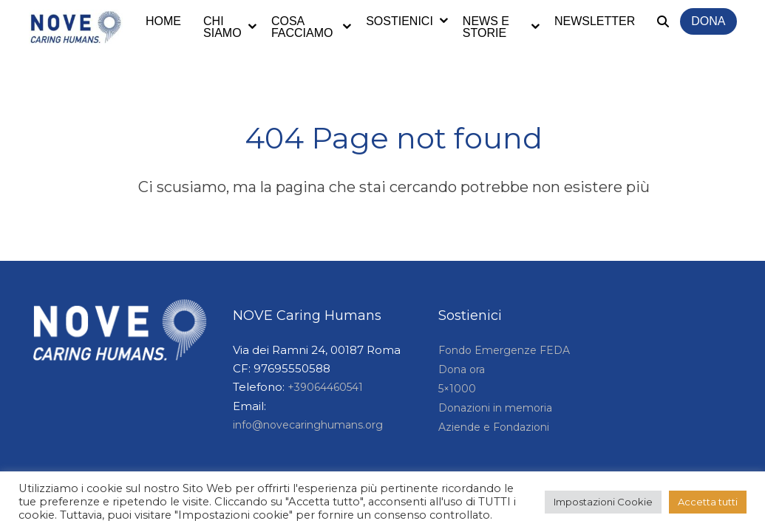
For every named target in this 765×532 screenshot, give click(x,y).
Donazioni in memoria (495, 408)
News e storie (486, 27)
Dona (708, 21)
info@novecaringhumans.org (308, 425)
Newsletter (595, 21)
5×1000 (457, 389)
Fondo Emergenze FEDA (504, 350)
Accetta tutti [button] (708, 502)
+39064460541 (325, 387)
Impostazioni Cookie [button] (603, 502)
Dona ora (462, 369)
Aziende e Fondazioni (494, 427)
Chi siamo (222, 27)
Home (163, 21)
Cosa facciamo (302, 27)
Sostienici (399, 21)
